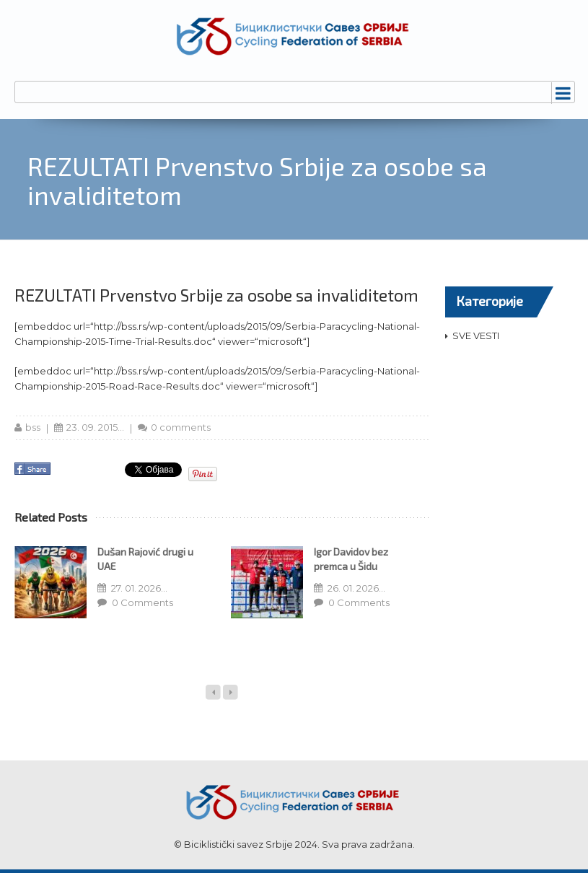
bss (33, 427)
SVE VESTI (476, 335)
